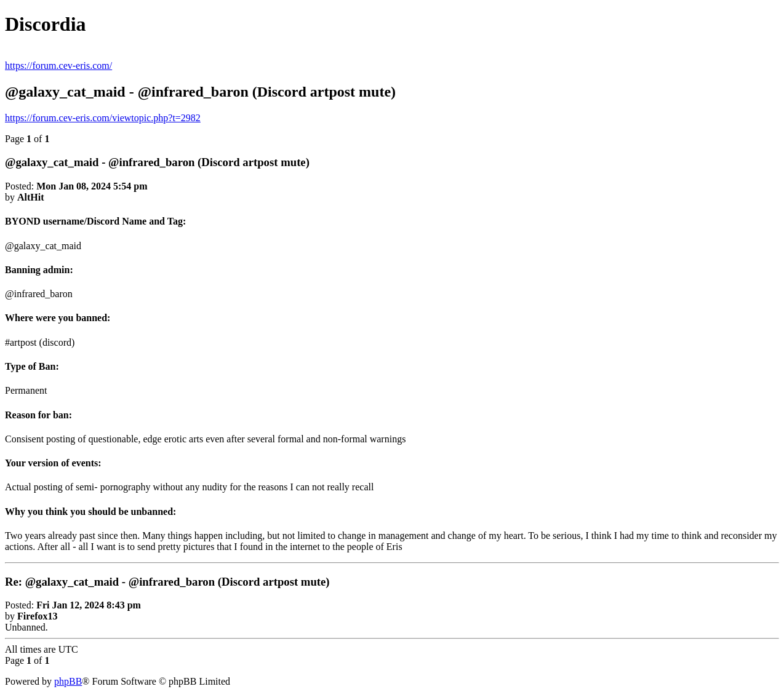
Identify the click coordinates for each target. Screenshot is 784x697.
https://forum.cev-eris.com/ (58, 66)
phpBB (68, 681)
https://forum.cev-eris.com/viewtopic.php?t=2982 (103, 118)
